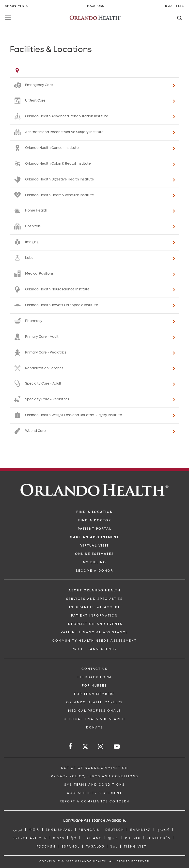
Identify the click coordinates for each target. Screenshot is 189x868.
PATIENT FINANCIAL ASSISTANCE (94, 632)
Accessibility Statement (94, 793)
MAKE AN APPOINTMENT (94, 537)
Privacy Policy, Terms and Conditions (95, 776)
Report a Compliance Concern (95, 801)
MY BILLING (94, 562)
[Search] (179, 18)
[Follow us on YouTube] (117, 747)
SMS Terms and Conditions (94, 785)
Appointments (16, 6)
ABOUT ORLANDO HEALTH (94, 590)
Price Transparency (94, 649)
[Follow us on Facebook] (71, 747)
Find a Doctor (95, 520)
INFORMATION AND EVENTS (95, 624)
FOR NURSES (94, 686)
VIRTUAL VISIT (95, 546)
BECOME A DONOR (94, 571)
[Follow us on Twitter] (85, 747)
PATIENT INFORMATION (94, 616)
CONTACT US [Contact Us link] (94, 669)
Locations (95, 6)
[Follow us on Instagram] (101, 747)
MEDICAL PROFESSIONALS (95, 711)
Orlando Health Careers (94, 702)
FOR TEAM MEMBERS (94, 694)
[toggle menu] (9, 18)
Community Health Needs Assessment (95, 641)
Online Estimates (94, 554)
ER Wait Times (174, 6)
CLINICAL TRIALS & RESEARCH (94, 719)
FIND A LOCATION (95, 512)
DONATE (94, 727)
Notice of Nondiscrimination (95, 768)
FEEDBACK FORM (94, 677)
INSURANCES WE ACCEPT (95, 607)
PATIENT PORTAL (95, 529)
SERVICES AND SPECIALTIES (94, 599)
